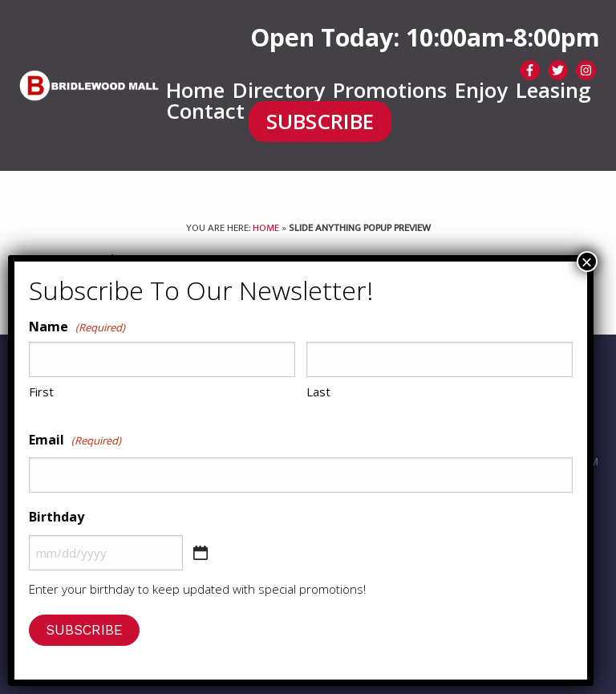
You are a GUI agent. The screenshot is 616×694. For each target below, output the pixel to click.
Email (75, 440)
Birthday (57, 517)
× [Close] (587, 262)
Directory (279, 91)
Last (318, 392)
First (41, 392)
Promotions (390, 91)
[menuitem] (195, 91)
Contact (205, 112)
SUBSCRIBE (320, 122)
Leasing (553, 91)
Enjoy (481, 91)
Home (195, 91)
